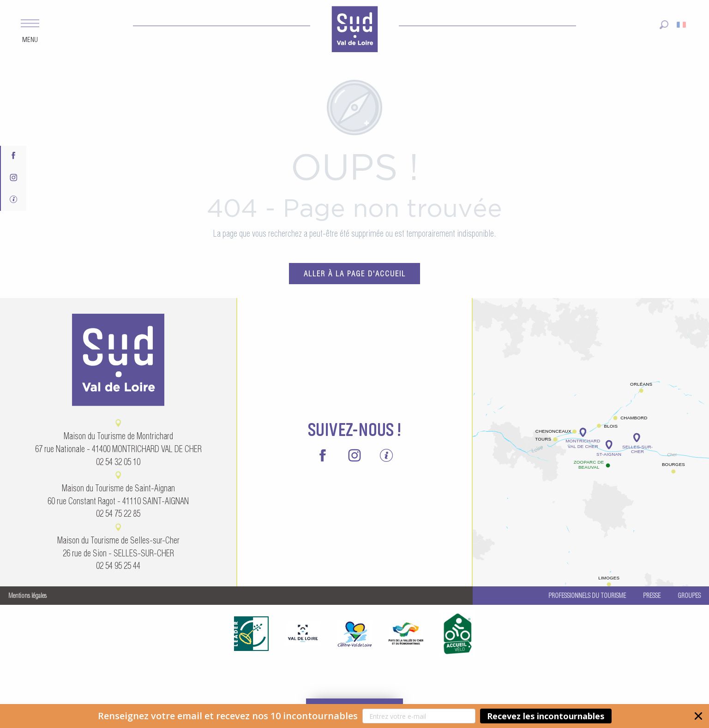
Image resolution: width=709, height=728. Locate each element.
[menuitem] (354, 30)
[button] (354, 716)
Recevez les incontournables (546, 716)
